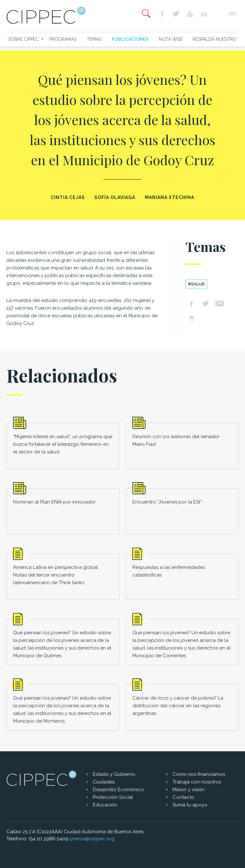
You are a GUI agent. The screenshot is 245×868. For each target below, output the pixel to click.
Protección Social (113, 797)
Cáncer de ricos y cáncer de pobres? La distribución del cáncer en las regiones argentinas (178, 706)
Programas (63, 39)
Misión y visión (189, 790)
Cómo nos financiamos (199, 774)
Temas (94, 39)
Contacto (183, 797)
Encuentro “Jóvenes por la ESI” (167, 502)
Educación (105, 805)
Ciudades (104, 782)
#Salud (196, 284)
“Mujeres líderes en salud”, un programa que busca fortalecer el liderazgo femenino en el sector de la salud (63, 444)
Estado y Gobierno (114, 774)
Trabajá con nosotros (197, 782)
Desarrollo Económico (118, 790)
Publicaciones (130, 39)
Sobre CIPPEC (24, 39)
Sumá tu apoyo (190, 805)
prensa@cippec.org (92, 839)
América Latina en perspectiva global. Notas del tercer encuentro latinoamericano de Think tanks (56, 575)
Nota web (171, 39)
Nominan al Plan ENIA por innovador (54, 502)
